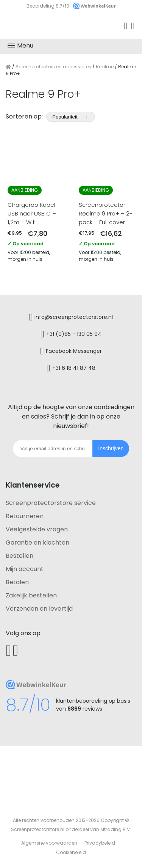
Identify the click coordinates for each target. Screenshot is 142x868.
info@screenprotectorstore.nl (74, 317)
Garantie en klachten (37, 542)
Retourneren (25, 516)
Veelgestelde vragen (37, 529)
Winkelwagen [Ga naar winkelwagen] (134, 26)
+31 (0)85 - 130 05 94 (74, 334)
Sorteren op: (51, 116)
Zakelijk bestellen (31, 595)
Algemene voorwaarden (49, 843)
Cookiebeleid (71, 852)
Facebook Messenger (74, 351)
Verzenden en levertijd (39, 609)
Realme (105, 67)
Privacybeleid (100, 843)
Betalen (17, 582)
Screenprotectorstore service (51, 503)
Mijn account (25, 569)
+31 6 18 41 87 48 (74, 368)
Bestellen (20, 556)
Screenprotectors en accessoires (53, 67)
